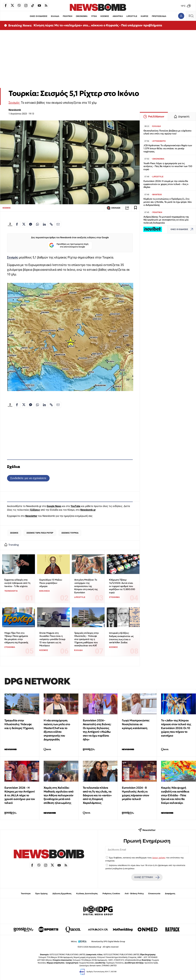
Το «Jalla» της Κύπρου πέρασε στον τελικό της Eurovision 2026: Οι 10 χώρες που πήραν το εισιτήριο (176, 728)
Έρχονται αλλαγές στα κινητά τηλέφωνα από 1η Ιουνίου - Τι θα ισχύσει (17, 583)
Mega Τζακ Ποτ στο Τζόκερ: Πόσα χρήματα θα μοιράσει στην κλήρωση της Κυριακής (16, 638)
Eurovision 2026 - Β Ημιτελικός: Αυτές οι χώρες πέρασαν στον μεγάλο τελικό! (135, 793)
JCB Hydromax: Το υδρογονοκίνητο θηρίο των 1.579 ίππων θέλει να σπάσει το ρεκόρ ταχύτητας (168, 148)
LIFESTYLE (132, 16)
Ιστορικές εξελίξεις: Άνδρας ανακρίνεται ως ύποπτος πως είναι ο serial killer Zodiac (121, 638)
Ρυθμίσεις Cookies (111, 894)
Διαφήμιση (170, 894)
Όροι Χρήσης (41, 894)
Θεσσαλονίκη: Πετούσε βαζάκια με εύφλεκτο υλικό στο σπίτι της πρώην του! (167, 132)
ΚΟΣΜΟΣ (105, 16)
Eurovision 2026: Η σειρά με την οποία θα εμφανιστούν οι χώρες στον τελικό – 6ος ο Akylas (166, 184)
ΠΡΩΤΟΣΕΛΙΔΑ (159, 16)
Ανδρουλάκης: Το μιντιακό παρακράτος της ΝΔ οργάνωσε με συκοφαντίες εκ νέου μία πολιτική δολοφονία (166, 220)
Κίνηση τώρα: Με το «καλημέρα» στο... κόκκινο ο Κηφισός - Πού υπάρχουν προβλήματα (98, 25)
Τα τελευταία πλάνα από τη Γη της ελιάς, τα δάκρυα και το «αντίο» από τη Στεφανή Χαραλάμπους (97, 795)
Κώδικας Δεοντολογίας (87, 894)
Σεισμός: (14, 103)
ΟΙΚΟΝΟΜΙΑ (82, 16)
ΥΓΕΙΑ (94, 16)
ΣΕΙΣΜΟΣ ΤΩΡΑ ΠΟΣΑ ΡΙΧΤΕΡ (40, 533)
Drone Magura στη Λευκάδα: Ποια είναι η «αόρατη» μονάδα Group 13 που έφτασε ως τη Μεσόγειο (52, 639)
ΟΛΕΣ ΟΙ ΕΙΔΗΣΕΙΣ (39, 16)
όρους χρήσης (159, 858)
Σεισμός (13, 257)
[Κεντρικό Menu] (191, 16)
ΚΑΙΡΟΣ (144, 16)
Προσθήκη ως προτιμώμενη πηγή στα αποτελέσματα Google (69, 246)
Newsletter (31, 516)
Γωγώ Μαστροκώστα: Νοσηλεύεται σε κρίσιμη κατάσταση (136, 724)
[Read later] (136, 208)
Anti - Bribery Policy (134, 894)
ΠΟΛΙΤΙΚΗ (68, 16)
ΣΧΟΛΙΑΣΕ (114, 208)
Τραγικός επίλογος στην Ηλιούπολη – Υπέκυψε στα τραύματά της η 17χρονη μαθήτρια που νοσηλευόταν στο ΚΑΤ (87, 639)
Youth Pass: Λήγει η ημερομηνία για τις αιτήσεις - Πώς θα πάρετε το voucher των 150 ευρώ (168, 166)
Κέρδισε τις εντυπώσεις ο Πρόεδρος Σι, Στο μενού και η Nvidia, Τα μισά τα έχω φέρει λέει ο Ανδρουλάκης (168, 202)
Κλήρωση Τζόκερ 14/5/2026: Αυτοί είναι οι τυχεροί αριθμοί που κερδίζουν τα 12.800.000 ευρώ (122, 586)
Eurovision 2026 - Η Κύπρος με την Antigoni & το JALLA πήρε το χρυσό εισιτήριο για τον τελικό (20, 795)
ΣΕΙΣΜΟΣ (14, 533)
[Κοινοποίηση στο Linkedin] (44, 224)
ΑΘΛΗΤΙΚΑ (118, 16)
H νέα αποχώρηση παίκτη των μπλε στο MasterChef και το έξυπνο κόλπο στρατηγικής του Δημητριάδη (57, 730)
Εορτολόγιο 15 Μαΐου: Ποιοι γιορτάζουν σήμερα (51, 583)
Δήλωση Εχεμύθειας (62, 894)
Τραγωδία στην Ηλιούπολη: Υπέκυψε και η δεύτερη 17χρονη (19, 724)
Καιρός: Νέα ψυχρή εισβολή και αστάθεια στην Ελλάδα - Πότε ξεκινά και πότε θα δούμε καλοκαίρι (175, 795)
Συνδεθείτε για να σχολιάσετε (28, 478)
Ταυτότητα (26, 894)
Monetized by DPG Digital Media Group (108, 941)
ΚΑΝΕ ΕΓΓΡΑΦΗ (147, 877)
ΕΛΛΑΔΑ (55, 16)
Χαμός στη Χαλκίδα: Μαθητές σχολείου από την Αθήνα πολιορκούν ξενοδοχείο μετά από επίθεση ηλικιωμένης (59, 795)
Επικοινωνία (154, 894)
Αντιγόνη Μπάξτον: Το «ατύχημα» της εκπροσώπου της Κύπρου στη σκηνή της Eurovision (86, 586)
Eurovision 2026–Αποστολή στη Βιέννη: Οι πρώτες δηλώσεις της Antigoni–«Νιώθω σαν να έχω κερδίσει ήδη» (97, 730)
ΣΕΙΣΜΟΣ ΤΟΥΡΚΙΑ (70, 533)
